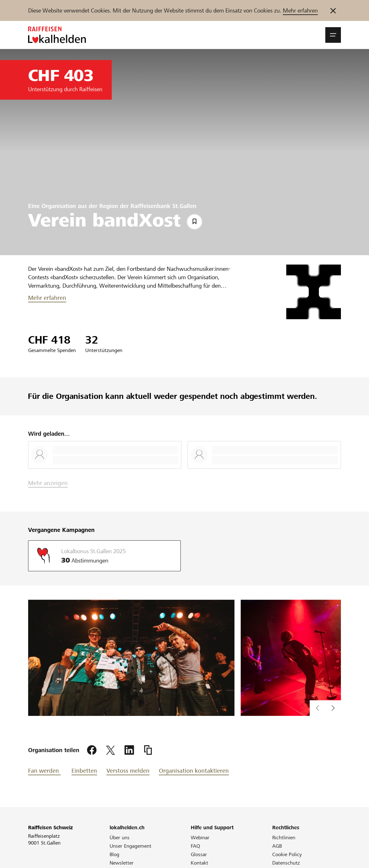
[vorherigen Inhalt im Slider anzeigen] (333, 708)
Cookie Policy (287, 854)
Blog (114, 854)
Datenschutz (286, 863)
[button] (333, 35)
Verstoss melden (128, 771)
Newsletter (122, 863)
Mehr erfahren (300, 10)
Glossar (199, 854)
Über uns (120, 838)
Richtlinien (284, 838)
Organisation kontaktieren (194, 771)
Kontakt (199, 863)
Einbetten (84, 771)
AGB (277, 846)
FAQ (195, 846)
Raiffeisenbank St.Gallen (163, 206)
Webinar (200, 838)
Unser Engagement (130, 846)
